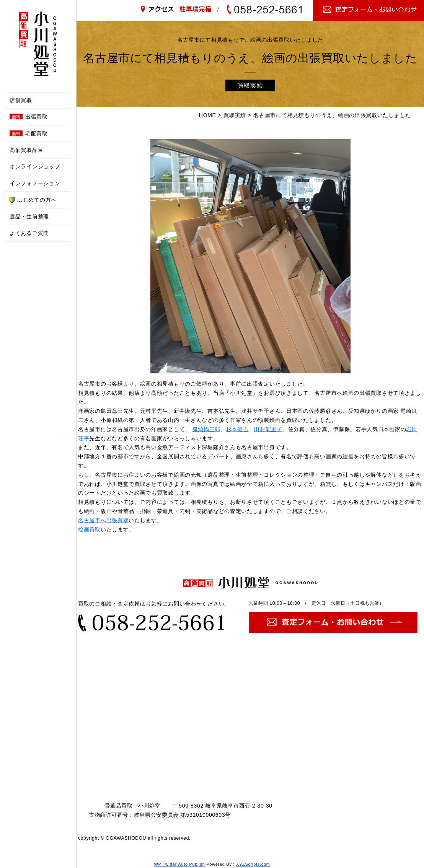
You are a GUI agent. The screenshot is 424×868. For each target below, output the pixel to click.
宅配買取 (29, 134)
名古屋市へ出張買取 (103, 520)
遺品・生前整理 (29, 217)
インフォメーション (35, 183)
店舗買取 (21, 100)
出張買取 (29, 117)
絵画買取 (89, 529)
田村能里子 (268, 429)
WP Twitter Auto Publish (179, 864)
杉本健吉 (237, 429)
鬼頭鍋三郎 (207, 429)
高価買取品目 (26, 150)
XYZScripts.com (253, 864)
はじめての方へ (33, 200)
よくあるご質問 (29, 233)
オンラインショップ (35, 166)
